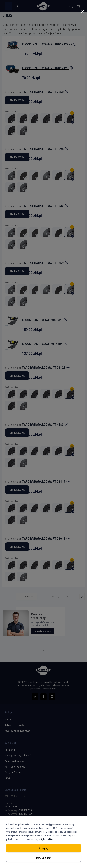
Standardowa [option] (17, 490)
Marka (8, 720)
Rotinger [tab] (9, 712)
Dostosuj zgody (43, 858)
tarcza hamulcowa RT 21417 (44, 482)
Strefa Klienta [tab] (12, 743)
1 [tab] (43, 651)
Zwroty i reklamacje (15, 761)
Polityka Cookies (13, 772)
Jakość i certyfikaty (14, 725)
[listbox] (43, 491)
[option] (10, 508)
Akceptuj (43, 848)
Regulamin (10, 750)
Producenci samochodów (17, 731)
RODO (8, 778)
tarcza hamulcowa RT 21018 (44, 539)
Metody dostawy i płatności (18, 755)
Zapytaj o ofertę (43, 631)
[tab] (43, 804)
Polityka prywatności (15, 767)
